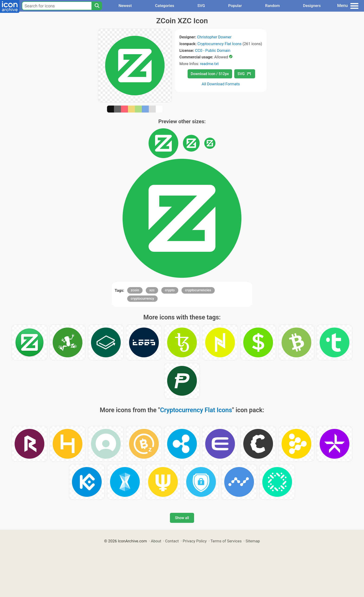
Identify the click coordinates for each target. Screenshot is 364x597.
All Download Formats (221, 84)
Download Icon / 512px (210, 74)
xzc (152, 290)
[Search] (97, 6)
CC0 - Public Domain (213, 50)
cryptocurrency (142, 298)
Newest (125, 6)
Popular (235, 6)
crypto (170, 290)
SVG (201, 6)
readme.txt (209, 64)
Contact (172, 541)
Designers (312, 6)
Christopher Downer (214, 37)
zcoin (135, 290)
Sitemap (253, 541)
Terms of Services (226, 541)
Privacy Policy (195, 541)
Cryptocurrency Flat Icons (219, 44)
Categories (165, 6)
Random (272, 6)
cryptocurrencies (198, 290)
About (156, 541)
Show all (182, 518)
